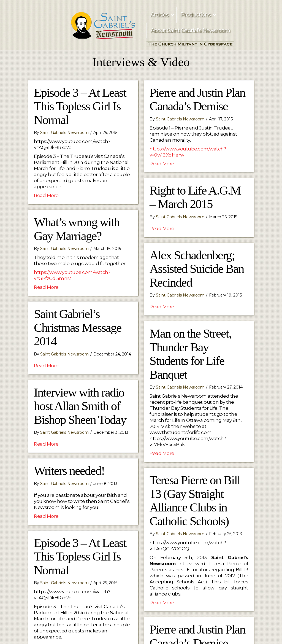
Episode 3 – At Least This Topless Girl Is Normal (80, 106)
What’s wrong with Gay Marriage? (77, 229)
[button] (172, 15)
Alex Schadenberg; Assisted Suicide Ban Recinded (197, 269)
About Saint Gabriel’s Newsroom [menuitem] (190, 30)
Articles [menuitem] (159, 15)
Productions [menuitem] (196, 15)
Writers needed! (69, 471)
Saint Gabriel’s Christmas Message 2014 (78, 328)
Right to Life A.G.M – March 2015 (195, 197)
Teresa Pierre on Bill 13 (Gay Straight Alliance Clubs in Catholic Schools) (195, 501)
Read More (46, 195)
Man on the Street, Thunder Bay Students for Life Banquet (190, 354)
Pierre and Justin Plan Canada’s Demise (197, 99)
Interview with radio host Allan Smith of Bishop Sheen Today (80, 406)
